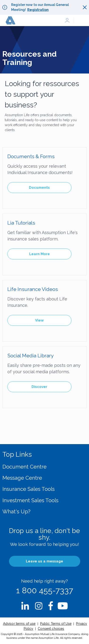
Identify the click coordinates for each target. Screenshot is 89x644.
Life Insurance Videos (33, 289)
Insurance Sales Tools (28, 489)
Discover (39, 387)
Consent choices (51, 629)
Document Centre (24, 467)
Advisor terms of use (19, 624)
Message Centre (22, 478)
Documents (39, 188)
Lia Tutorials (21, 223)
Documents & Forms (31, 156)
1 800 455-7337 (45, 590)
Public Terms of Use (56, 624)
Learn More (40, 254)
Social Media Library (30, 356)
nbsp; (25, 606)
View (40, 320)
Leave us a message (44, 561)
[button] (67, 20)
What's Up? (16, 511)
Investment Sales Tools (30, 500)
